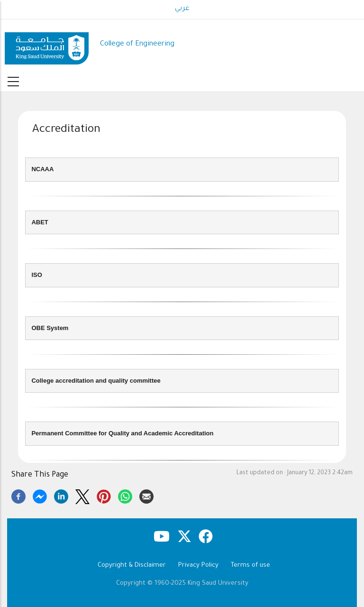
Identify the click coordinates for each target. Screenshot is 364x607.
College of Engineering (137, 44)
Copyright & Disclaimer (132, 566)
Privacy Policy (198, 566)
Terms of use (250, 566)
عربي (182, 9)
